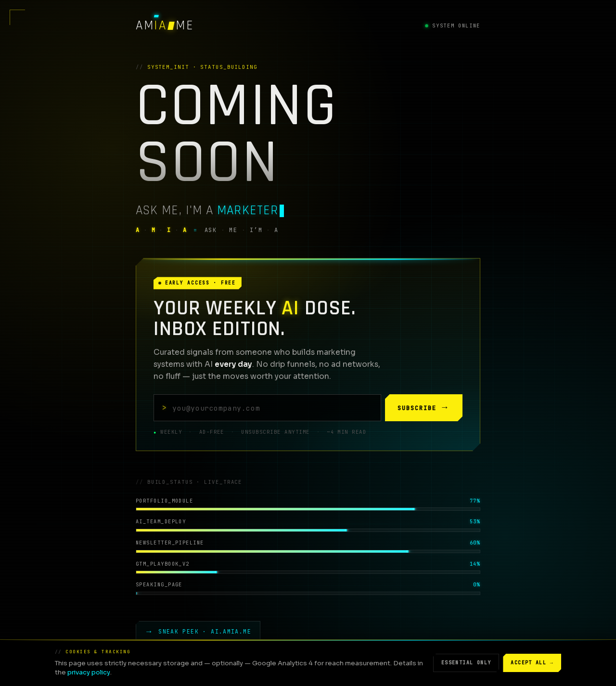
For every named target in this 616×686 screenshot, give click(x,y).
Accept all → (532, 663)
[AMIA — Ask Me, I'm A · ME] (165, 26)
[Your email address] (267, 408)
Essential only (466, 663)
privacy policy (89, 672)
